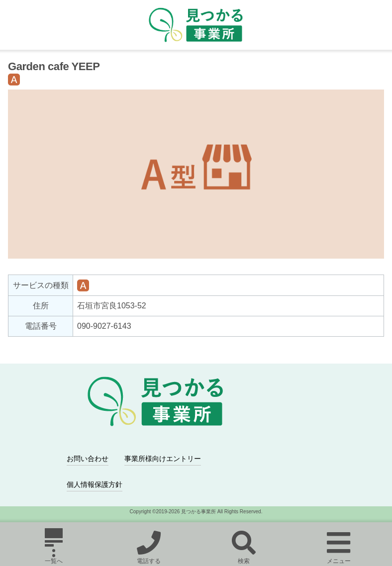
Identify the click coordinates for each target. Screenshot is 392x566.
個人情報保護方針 (95, 484)
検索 (244, 546)
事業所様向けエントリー (163, 459)
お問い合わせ (88, 459)
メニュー (339, 546)
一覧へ (54, 546)
